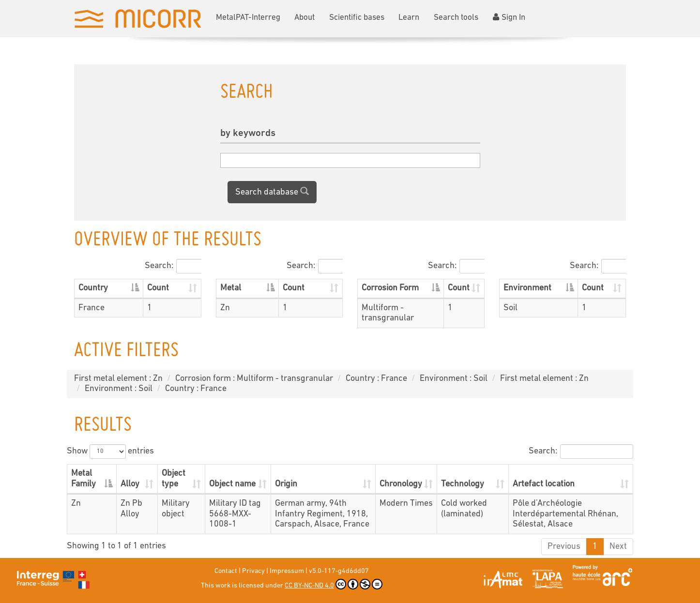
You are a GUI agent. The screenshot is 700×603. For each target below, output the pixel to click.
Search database (272, 192)
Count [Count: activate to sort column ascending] (158, 288)
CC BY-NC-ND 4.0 (334, 584)
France (91, 308)
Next (618, 547)
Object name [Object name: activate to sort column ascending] (232, 484)
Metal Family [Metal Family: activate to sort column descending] (84, 479)
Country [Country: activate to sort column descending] (93, 288)
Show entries (110, 452)
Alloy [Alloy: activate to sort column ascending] (130, 484)
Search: (173, 266)
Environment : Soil (454, 379)
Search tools (456, 18)
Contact (226, 571)
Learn (409, 18)
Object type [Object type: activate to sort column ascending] (174, 479)
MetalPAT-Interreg (248, 18)
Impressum (287, 571)
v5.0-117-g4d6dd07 (339, 571)
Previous (564, 547)
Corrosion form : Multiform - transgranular (254, 379)
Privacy (253, 571)
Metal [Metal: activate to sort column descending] (231, 288)
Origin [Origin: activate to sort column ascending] (286, 484)
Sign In (509, 17)
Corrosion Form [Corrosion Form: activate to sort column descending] (390, 288)
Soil (510, 308)
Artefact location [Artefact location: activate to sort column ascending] (544, 484)
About (304, 18)
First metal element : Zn (118, 379)
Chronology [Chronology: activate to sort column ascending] (401, 484)
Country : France (376, 379)
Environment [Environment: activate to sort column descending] (527, 288)
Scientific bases (357, 18)
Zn (225, 308)
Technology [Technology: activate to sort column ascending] (463, 484)
